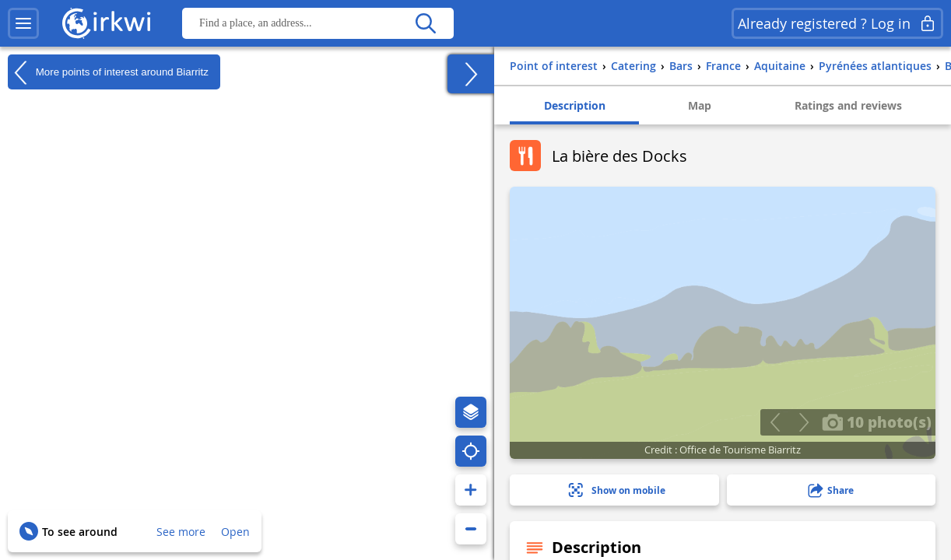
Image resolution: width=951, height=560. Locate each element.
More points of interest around (108, 72)
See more (181, 532)
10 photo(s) (877, 422)
